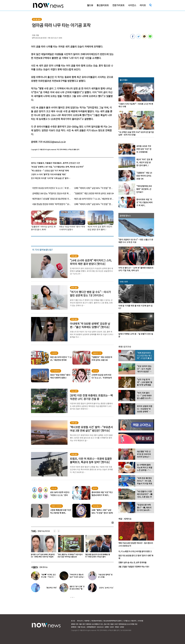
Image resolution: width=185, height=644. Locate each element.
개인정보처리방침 (96, 621)
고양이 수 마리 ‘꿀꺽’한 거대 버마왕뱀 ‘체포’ (49, 174)
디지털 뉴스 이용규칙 (130, 621)
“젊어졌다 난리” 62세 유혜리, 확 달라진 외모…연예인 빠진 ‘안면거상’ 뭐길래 (43, 556)
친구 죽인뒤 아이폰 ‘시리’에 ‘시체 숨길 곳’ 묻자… (51, 178)
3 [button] (74, 597)
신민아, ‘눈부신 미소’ (106, 588)
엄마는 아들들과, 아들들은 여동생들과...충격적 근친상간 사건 (55, 163)
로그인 (73, 621)
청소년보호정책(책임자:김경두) (113, 621)
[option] (43, 547)
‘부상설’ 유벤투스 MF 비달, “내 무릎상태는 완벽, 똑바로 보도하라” (57, 167)
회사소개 (80, 621)
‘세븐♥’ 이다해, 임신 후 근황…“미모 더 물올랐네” (48, 577)
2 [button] (72, 597)
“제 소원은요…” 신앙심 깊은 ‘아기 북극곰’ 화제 (50, 171)
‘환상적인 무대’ (51, 588)
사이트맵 (140, 621)
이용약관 (87, 621)
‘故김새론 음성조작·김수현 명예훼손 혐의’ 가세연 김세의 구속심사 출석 (98, 556)
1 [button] (71, 597)
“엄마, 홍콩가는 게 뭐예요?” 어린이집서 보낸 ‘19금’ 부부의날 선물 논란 (71, 556)
